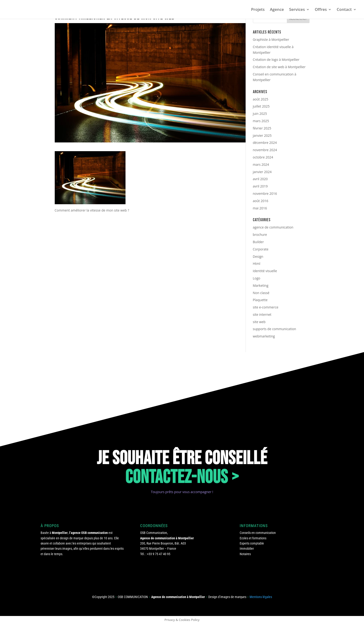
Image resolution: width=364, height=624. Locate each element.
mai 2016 (260, 208)
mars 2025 (261, 121)
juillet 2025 (261, 106)
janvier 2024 (262, 172)
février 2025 (262, 128)
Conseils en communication (258, 533)
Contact (344, 10)
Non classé (261, 293)
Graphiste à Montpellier (271, 40)
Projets (258, 10)
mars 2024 (261, 164)
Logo (257, 278)
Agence (277, 10)
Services (297, 10)
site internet (262, 314)
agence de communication (273, 227)
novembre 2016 (265, 193)
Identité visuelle (265, 271)
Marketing (261, 285)
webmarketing (264, 336)
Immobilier (247, 549)
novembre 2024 (265, 150)
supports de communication (275, 329)
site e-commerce (266, 307)
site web (259, 322)
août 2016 (261, 201)
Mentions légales (261, 597)
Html (257, 264)
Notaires (245, 554)
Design (258, 256)
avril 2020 (260, 179)
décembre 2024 (265, 143)
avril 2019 (260, 186)
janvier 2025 (262, 135)
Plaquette (260, 300)
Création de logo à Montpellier (276, 60)
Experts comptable (252, 543)
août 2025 (261, 99)
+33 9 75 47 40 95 (159, 554)
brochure (260, 235)
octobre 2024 (263, 157)
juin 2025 (260, 114)
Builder (258, 242)
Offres (321, 10)
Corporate (261, 249)
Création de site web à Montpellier (279, 67)
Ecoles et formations (253, 538)
